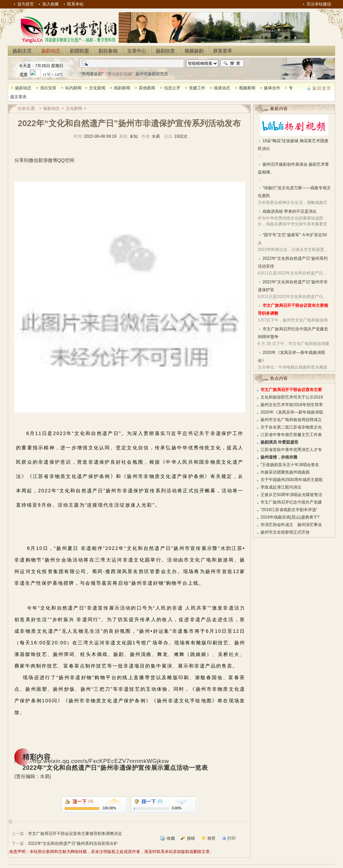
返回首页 (322, 88)
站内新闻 (73, 88)
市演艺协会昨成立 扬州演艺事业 (291, 525)
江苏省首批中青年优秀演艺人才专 (291, 450)
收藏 (171, 838)
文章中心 (137, 51)
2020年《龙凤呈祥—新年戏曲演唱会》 (291, 356)
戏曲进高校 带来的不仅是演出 (290, 211)
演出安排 (48, 88)
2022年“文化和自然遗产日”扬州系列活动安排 (293, 262)
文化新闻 (97, 88)
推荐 (211, 838)
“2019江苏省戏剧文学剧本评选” (289, 510)
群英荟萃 (223, 51)
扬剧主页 (22, 51)
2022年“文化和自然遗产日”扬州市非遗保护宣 (293, 286)
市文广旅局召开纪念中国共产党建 (291, 502)
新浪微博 (48, 160)
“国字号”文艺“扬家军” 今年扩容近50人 (292, 239)
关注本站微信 (319, 4)
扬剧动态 (51, 51)
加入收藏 (50, 4)
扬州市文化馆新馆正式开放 (285, 532)
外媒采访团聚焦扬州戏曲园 (285, 472)
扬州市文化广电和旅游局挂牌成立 (291, 420)
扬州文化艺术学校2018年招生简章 (292, 405)
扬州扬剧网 (68, 29)
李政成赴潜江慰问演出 (281, 487)
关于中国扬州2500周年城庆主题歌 (292, 480)
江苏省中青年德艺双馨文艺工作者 (291, 435)
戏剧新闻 (122, 88)
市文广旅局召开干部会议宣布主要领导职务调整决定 (75, 834)
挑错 (191, 838)
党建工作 (197, 88)
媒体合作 (272, 88)
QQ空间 (66, 160)
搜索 (232, 63)
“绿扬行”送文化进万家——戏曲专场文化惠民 (294, 192)
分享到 (21, 160)
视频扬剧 (194, 51)
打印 (232, 838)
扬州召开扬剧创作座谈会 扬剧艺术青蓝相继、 (293, 168)
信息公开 (172, 88)
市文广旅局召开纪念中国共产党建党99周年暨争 (293, 333)
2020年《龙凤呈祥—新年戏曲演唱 (292, 412)
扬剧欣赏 (165, 51)
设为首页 (26, 4)
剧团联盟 (79, 51)
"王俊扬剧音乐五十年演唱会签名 (290, 465)
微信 (33, 160)
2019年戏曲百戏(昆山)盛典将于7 (290, 517)
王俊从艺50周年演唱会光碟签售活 (291, 495)
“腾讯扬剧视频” (120, 74)
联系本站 (75, 4)
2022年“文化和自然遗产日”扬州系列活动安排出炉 (73, 843)
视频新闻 (247, 88)
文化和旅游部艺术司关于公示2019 (292, 397)
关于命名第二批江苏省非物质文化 (291, 427)
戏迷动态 (222, 88)
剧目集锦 (108, 51)
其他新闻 (147, 88)
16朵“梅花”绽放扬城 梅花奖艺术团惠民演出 (293, 145)
